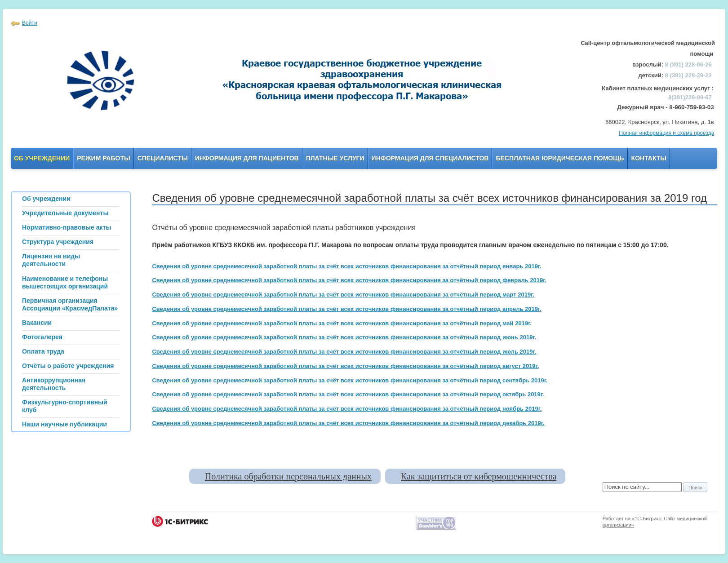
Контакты (649, 158)
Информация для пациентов (247, 158)
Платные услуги (335, 158)
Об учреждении (42, 158)
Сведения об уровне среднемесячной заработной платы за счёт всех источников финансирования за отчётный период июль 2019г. (344, 352)
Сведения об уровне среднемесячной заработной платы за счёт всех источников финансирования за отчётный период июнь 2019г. (344, 337)
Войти (30, 23)
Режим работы (103, 158)
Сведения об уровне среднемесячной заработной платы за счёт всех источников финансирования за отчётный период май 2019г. (342, 323)
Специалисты (163, 158)
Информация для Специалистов (430, 158)
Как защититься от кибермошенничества (479, 476)
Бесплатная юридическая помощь (560, 158)
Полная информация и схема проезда (666, 133)
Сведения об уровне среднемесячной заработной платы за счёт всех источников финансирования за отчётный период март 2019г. (343, 295)
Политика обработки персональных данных (288, 476)
